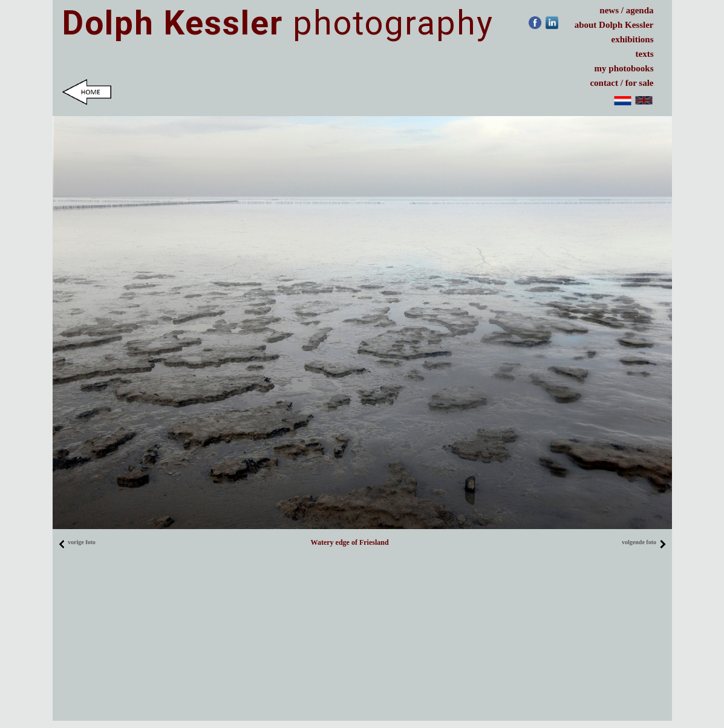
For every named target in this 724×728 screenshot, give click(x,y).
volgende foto (644, 542)
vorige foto (77, 542)
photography (278, 23)
